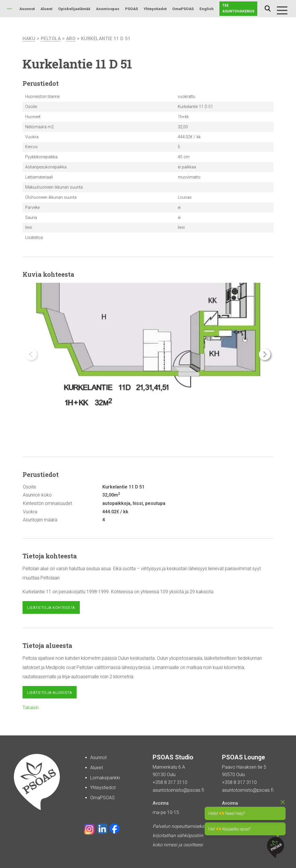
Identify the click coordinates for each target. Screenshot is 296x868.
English (207, 9)
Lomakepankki (105, 778)
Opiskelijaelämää (74, 9)
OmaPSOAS (183, 9)
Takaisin (31, 708)
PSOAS (132, 9)
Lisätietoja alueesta (50, 692)
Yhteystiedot (155, 9)
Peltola (51, 39)
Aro (71, 39)
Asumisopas (108, 9)
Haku (268, 9)
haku (29, 39)
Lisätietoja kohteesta (51, 607)
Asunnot (27, 9)
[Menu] (282, 10)
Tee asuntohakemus (238, 8)
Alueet (46, 9)
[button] (265, 354)
